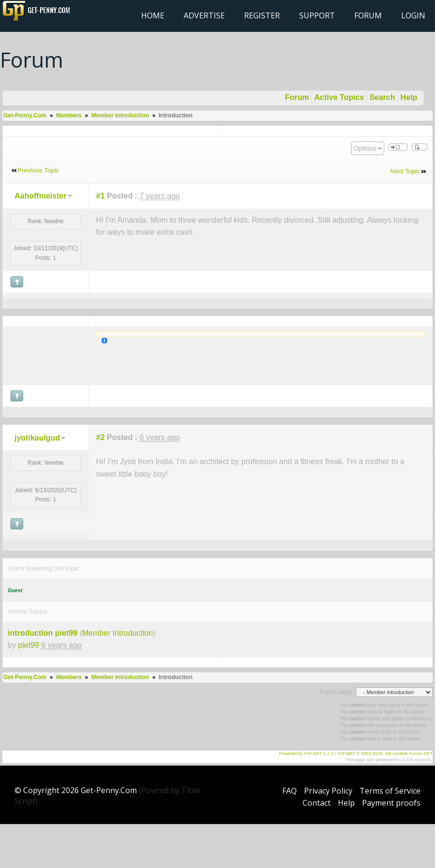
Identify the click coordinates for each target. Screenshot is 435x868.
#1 (101, 196)
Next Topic (405, 171)
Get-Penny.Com (25, 115)
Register (262, 15)
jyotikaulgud (37, 438)
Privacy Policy (328, 791)
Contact (317, 803)
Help (409, 97)
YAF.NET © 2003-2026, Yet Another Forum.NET (385, 754)
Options (365, 148)
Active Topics (339, 97)
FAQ (290, 791)
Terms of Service (390, 791)
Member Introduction (120, 115)
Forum (368, 15)
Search (382, 97)
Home (153, 15)
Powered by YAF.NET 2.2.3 (307, 754)
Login (413, 15)
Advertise (204, 15)
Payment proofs (391, 803)
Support (317, 15)
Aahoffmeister (41, 196)
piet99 (29, 645)
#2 (101, 437)
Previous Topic (38, 170)
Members (69, 115)
